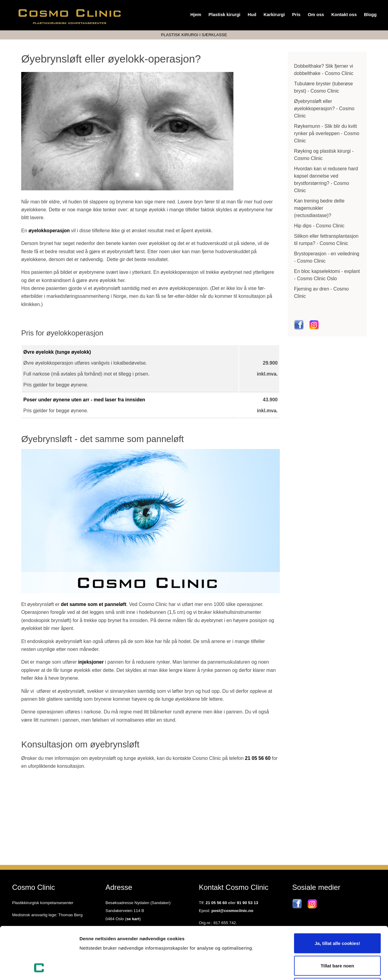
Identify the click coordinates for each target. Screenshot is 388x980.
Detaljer (323, 968)
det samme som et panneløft (94, 604)
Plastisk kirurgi (224, 15)
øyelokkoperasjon (49, 231)
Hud (252, 15)
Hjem (196, 15)
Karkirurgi (274, 15)
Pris (296, 15)
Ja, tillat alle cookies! (337, 894)
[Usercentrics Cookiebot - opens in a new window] (39, 968)
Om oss (316, 15)
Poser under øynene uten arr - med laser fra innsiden (84, 400)
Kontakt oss (344, 15)
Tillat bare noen (338, 917)
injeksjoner (91, 662)
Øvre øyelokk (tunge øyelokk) (57, 352)
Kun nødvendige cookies (337, 939)
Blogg (370, 15)
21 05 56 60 (258, 758)
